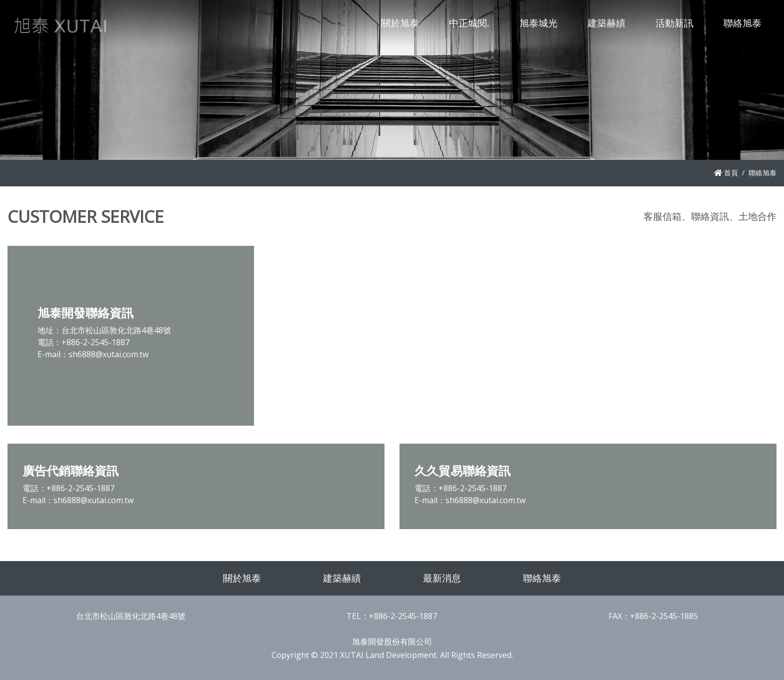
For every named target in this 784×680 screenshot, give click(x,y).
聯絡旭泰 (742, 23)
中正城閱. (469, 23)
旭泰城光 (538, 23)
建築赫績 (606, 23)
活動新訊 (674, 23)
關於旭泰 (400, 23)
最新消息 (442, 578)
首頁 (726, 173)
